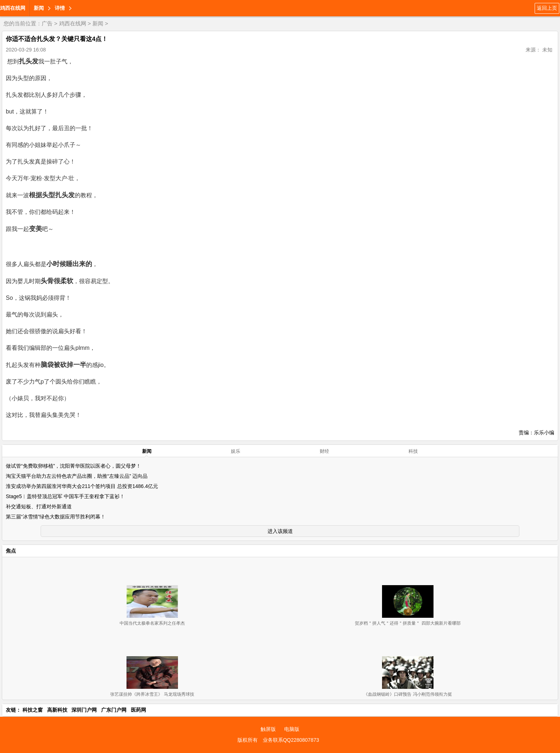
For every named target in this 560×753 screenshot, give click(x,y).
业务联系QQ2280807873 (291, 740)
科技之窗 (33, 710)
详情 (60, 8)
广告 (47, 23)
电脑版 (292, 729)
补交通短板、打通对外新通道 (39, 506)
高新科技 (57, 710)
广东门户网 (114, 710)
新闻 (39, 8)
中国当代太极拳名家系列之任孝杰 (152, 623)
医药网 (138, 710)
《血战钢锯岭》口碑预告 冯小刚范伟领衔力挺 (408, 694)
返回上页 (547, 8)
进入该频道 (280, 531)
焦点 (11, 551)
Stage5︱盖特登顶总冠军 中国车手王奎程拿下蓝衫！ (65, 496)
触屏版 (268, 729)
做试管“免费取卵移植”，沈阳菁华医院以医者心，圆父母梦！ (73, 466)
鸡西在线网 (13, 8)
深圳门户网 (84, 710)
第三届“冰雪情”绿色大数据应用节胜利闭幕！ (56, 517)
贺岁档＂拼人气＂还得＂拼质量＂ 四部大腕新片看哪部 (408, 623)
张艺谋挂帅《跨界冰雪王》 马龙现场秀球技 (152, 694)
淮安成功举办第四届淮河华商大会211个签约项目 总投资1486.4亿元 (82, 486)
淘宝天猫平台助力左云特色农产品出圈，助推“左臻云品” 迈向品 (77, 476)
